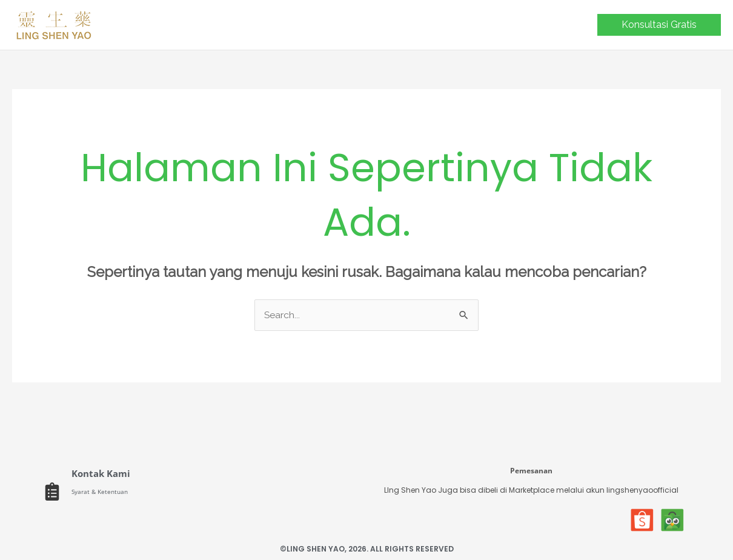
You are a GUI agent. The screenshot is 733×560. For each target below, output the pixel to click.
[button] (659, 25)
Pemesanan (532, 470)
